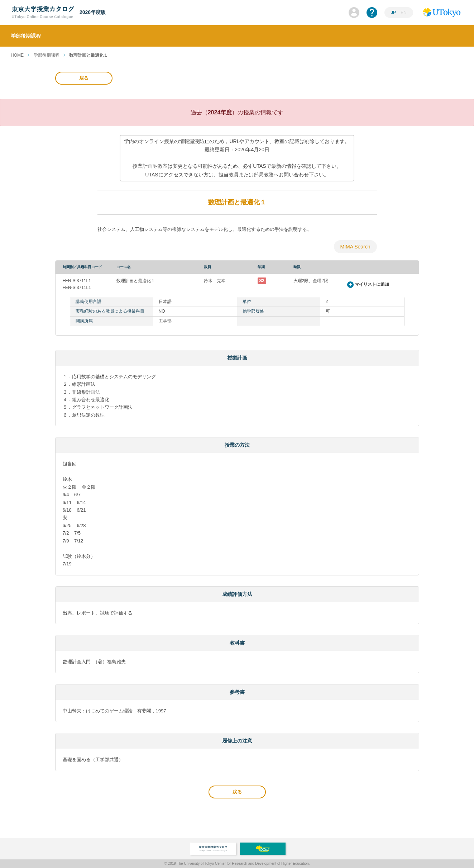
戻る (84, 78)
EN (404, 13)
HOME (17, 55)
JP (393, 13)
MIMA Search (355, 247)
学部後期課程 (47, 55)
